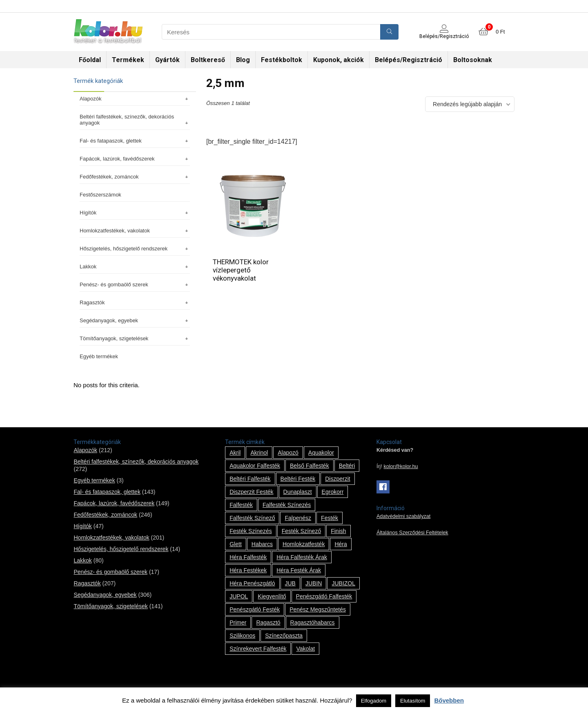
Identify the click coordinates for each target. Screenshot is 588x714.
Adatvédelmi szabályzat (403, 516)
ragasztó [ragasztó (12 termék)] (268, 623)
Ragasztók (135, 302)
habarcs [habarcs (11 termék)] (262, 544)
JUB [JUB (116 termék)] (290, 583)
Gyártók (167, 60)
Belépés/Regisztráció (409, 60)
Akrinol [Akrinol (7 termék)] (259, 453)
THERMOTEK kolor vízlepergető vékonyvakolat (241, 270)
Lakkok (135, 267)
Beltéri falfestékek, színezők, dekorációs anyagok (135, 120)
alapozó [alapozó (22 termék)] (288, 453)
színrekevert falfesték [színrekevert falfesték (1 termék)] (258, 649)
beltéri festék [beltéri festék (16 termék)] (298, 479)
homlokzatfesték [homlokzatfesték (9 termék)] (304, 544)
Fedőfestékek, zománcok (135, 177)
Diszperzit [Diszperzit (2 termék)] (337, 479)
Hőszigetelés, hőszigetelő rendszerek (135, 249)
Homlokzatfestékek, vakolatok (135, 231)
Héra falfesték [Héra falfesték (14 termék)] (248, 557)
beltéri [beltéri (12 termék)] (347, 466)
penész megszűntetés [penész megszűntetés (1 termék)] (318, 609)
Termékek (128, 60)
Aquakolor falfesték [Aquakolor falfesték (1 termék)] (255, 466)
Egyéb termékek (99, 356)
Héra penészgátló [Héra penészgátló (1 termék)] (252, 583)
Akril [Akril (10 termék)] (235, 453)
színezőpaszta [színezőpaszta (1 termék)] (284, 636)
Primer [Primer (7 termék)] (238, 623)
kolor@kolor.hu (401, 466)
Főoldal (90, 60)
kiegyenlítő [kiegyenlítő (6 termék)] (272, 596)
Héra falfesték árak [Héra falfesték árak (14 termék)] (302, 557)
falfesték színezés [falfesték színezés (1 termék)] (287, 505)
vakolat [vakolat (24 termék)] (305, 649)
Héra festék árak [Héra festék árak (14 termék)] (299, 570)
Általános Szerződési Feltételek (412, 533)
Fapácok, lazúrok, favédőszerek (135, 159)
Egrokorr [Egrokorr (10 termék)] (333, 492)
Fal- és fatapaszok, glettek (135, 141)
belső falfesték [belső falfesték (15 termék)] (310, 466)
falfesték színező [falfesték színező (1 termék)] (252, 518)
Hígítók (135, 213)
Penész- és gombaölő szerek (135, 284)
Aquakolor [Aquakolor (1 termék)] (321, 453)
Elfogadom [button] (374, 701)
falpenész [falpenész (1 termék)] (298, 518)
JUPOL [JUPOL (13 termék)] (239, 596)
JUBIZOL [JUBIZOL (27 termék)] (343, 583)
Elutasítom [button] (413, 701)
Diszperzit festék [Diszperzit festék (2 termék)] (251, 492)
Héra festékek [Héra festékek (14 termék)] (248, 570)
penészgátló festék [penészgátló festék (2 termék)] (255, 609)
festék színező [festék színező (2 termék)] (302, 531)
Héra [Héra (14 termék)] (341, 544)
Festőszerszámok (100, 195)
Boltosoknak (473, 60)
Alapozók (135, 99)
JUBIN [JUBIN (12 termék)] (314, 583)
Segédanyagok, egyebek (135, 320)
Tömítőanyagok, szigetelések (135, 338)
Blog (243, 60)
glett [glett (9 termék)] (236, 544)
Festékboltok (282, 60)
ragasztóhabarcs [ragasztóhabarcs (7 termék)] (313, 623)
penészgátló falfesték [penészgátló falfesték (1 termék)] (324, 596)
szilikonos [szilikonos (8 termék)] (242, 636)
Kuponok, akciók (339, 60)
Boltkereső (208, 60)
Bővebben (449, 700)
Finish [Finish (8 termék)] (338, 531)
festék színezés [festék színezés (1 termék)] (251, 531)
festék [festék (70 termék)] (330, 518)
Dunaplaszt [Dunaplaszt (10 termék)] (298, 492)
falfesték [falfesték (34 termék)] (241, 505)
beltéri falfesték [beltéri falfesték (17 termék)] (250, 479)
